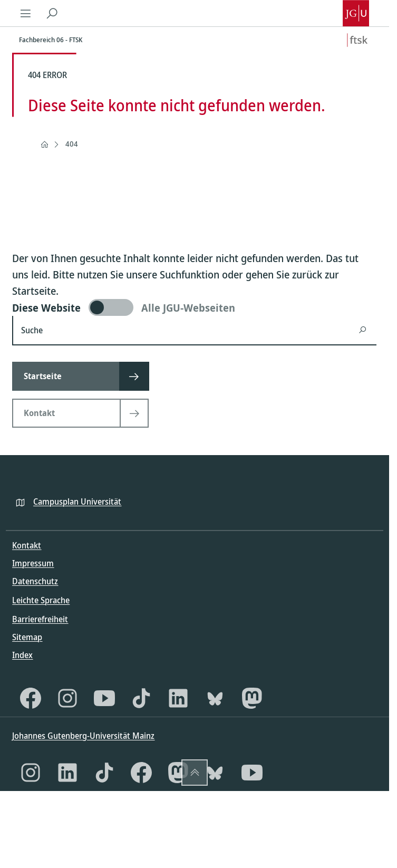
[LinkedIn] (178, 698)
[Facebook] (31, 698)
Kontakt (27, 545)
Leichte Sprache (41, 600)
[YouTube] (104, 698)
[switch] (194, 307)
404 (72, 144)
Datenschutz (35, 581)
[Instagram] (67, 698)
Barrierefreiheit (40, 619)
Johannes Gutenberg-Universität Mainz (83, 736)
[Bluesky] (215, 698)
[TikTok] (141, 698)
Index (22, 655)
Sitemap (27, 637)
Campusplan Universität (77, 501)
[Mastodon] (252, 698)
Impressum (33, 563)
